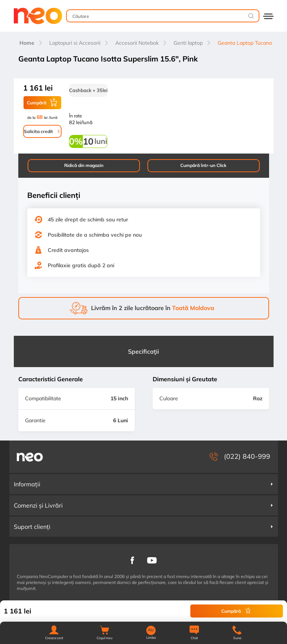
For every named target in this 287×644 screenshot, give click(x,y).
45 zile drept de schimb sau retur (88, 220)
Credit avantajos (68, 250)
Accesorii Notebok (137, 43)
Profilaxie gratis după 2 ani (81, 265)
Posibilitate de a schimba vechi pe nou (95, 235)
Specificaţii (143, 351)
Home (27, 43)
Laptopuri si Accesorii (75, 43)
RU (151, 630)
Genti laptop (188, 43)
